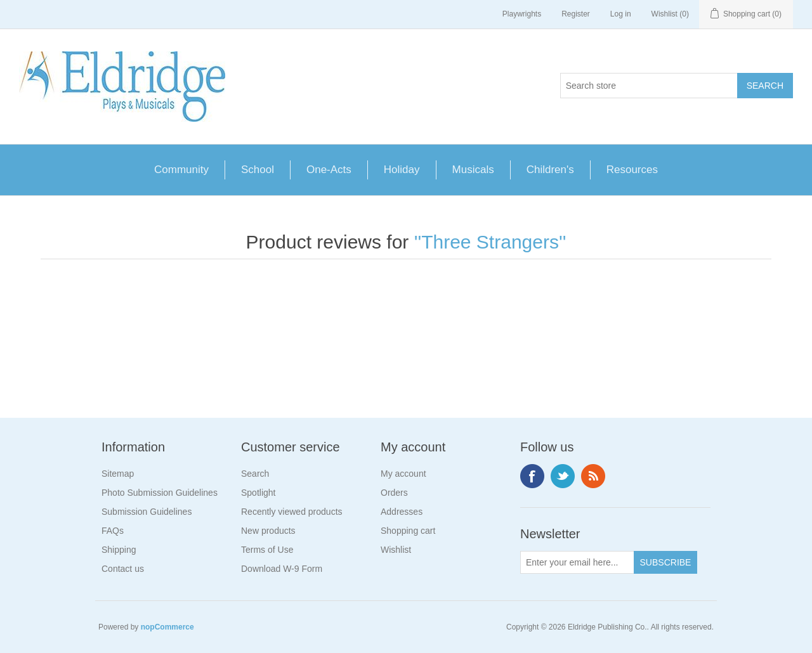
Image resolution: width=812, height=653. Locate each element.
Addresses (402, 512)
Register (576, 14)
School (258, 170)
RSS (593, 476)
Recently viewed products (292, 512)
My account (403, 474)
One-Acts (329, 170)
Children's (550, 170)
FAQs (113, 531)
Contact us (123, 569)
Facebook (532, 476)
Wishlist (396, 550)
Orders (394, 493)
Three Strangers (490, 242)
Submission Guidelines (147, 512)
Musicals (473, 170)
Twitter (563, 476)
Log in (621, 14)
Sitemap (118, 474)
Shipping (119, 550)
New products (268, 531)
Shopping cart (408, 531)
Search (255, 474)
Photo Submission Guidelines (160, 493)
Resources (632, 170)
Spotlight (258, 493)
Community (181, 170)
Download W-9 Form (282, 569)
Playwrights (522, 14)
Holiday (402, 170)
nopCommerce (167, 627)
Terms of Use (267, 550)
